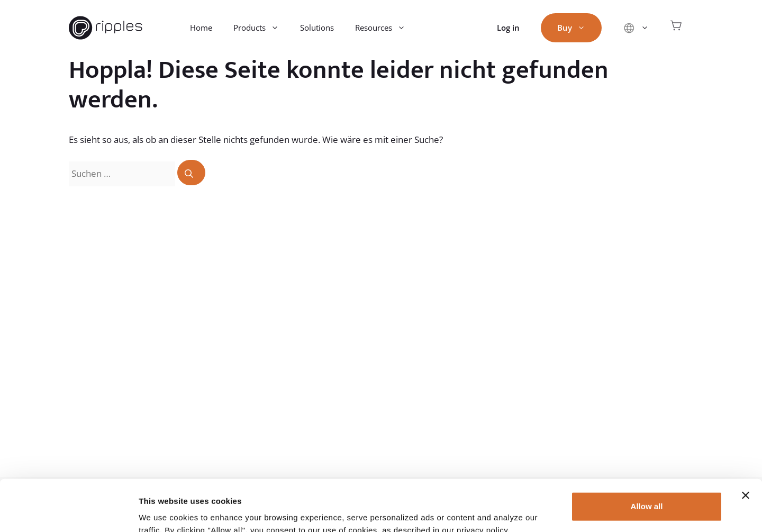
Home (201, 28)
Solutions (317, 28)
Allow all (647, 458)
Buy (577, 28)
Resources (385, 28)
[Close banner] (746, 447)
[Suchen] (191, 173)
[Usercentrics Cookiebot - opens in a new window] (69, 511)
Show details (163, 511)
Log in (508, 28)
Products (261, 28)
